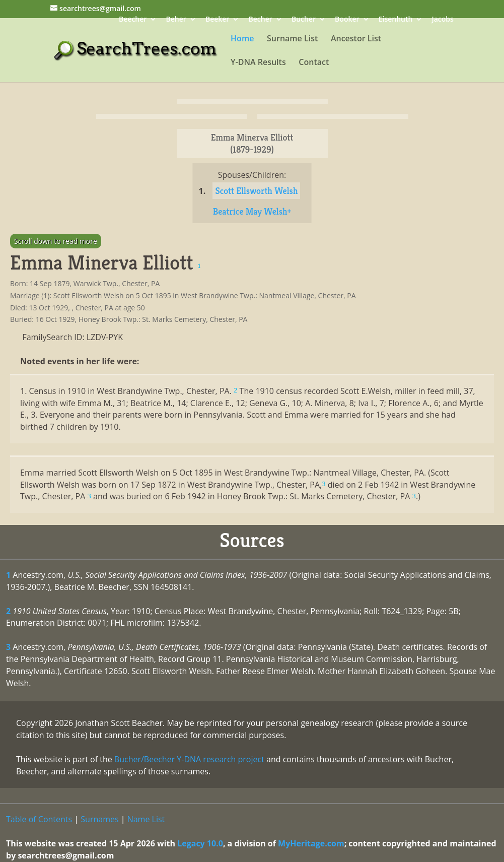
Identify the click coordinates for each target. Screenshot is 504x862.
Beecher (133, 20)
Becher (261, 20)
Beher (176, 20)
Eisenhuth (396, 20)
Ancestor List (356, 39)
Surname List (292, 39)
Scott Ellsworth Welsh (256, 191)
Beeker (218, 20)
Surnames (99, 819)
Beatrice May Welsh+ (252, 211)
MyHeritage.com (311, 843)
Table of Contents (39, 819)
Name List (146, 819)
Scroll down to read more (56, 241)
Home (242, 39)
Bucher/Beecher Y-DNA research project (189, 759)
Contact (314, 63)
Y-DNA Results (258, 63)
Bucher (304, 20)
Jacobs (443, 20)
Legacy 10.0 (200, 843)
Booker (347, 20)
